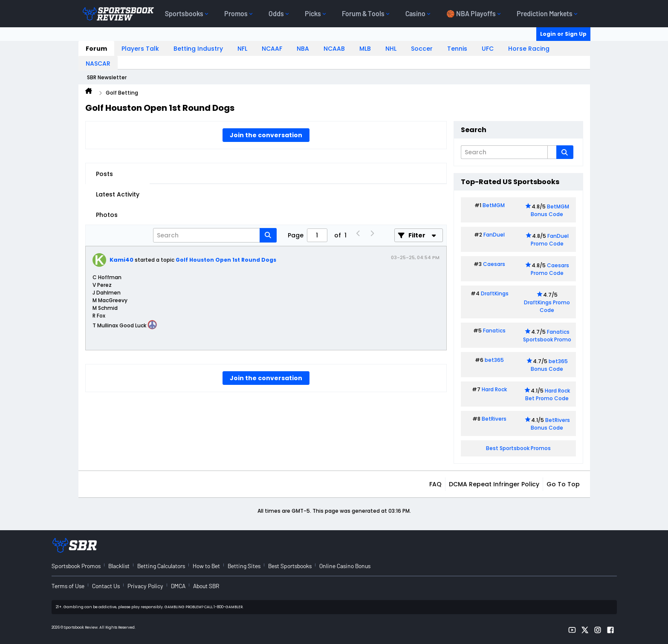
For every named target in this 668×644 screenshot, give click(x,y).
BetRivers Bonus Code (550, 424)
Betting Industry (198, 49)
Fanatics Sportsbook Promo (547, 336)
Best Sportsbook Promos (518, 448)
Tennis (457, 49)
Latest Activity (118, 194)
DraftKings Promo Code (547, 306)
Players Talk (140, 49)
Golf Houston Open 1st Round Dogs (226, 260)
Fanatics (494, 331)
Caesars (494, 264)
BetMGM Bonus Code (550, 210)
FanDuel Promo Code (550, 240)
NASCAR (98, 64)
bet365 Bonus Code (549, 365)
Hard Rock (494, 389)
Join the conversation (266, 135)
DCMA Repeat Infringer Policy (494, 484)
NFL (242, 49)
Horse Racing (529, 49)
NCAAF (272, 49)
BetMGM (494, 205)
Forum (96, 49)
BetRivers (494, 419)
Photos (107, 215)
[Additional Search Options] (552, 152)
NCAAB (334, 49)
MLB (365, 49)
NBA (303, 49)
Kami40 (121, 260)
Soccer (422, 49)
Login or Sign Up (563, 34)
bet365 (494, 360)
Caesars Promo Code (550, 269)
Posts (104, 174)
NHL (391, 49)
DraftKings (495, 293)
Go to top (563, 484)
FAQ (435, 484)
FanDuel (494, 235)
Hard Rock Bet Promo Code (548, 394)
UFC (488, 49)
